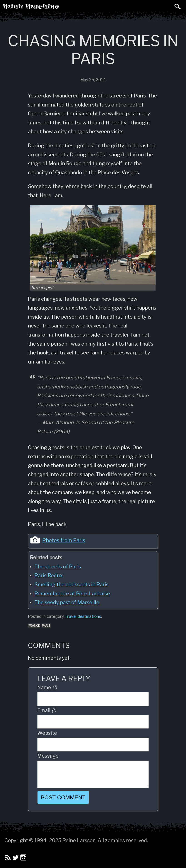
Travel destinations (83, 616)
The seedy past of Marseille (67, 602)
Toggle (167, 6)
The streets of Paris (58, 567)
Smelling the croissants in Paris (72, 584)
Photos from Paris (64, 540)
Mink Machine (49, 8)
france (34, 626)
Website (47, 733)
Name (47, 687)
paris (46, 626)
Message (48, 756)
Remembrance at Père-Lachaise (72, 594)
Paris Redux (49, 575)
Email (47, 710)
